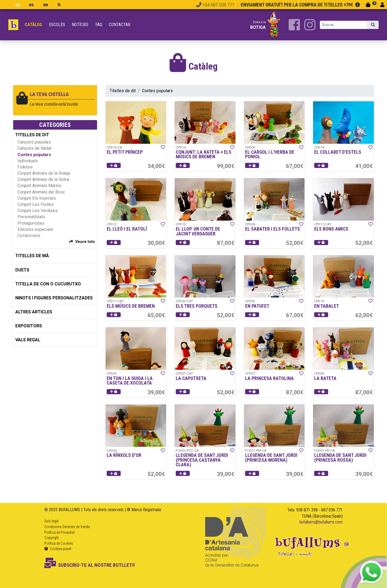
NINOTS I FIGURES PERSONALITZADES (54, 298)
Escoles (57, 25)
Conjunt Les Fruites (36, 204)
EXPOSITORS (29, 326)
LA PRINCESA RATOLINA (269, 378)
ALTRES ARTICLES (34, 312)
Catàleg (33, 25)
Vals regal (28, 340)
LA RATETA (325, 378)
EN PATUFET (257, 306)
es (31, 5)
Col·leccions (29, 236)
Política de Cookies (59, 543)
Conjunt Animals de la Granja (44, 173)
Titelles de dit (123, 91)
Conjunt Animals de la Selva (43, 179)
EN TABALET (327, 306)
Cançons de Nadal (34, 148)
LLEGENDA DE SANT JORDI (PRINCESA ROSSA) (340, 458)
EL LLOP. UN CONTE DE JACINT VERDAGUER (198, 231)
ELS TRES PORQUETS (197, 306)
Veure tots (85, 242)
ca (17, 5)
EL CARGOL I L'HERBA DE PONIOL (270, 155)
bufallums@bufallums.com (321, 522)
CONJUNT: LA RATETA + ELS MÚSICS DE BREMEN (204, 155)
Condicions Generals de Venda (67, 527)
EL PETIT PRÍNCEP (125, 152)
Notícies (80, 25)
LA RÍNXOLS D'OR (124, 455)
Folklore (25, 167)
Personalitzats (31, 217)
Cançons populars (34, 142)
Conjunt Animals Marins (39, 186)
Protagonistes (31, 223)
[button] (114, 165)
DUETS (22, 270)
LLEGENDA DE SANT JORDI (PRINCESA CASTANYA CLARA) (202, 460)
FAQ (99, 25)
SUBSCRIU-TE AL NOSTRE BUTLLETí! (90, 565)
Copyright (52, 538)
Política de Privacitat (60, 532)
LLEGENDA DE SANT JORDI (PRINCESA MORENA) (271, 458)
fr (59, 5)
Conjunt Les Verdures (38, 211)
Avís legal (51, 521)
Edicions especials (35, 229)
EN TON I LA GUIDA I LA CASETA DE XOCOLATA (130, 381)
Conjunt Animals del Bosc (41, 192)
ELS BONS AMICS (331, 229)
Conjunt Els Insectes (37, 198)
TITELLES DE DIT (32, 135)
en (46, 5)
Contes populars (34, 155)
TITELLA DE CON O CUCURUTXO (48, 284)
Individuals (28, 161)
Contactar (120, 25)
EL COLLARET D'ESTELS (338, 152)
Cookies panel (58, 549)
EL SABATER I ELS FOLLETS (273, 229)
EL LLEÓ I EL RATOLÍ (127, 229)
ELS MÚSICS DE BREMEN (131, 306)
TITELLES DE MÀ (32, 256)
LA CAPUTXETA (191, 378)
